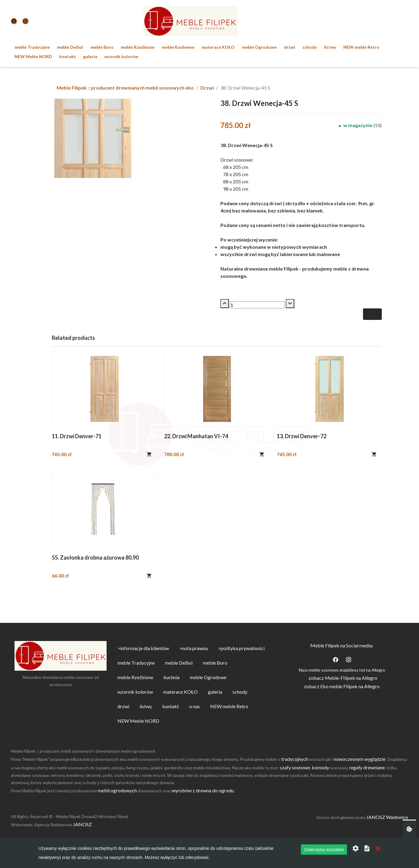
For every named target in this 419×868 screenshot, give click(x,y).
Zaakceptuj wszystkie (324, 850)
